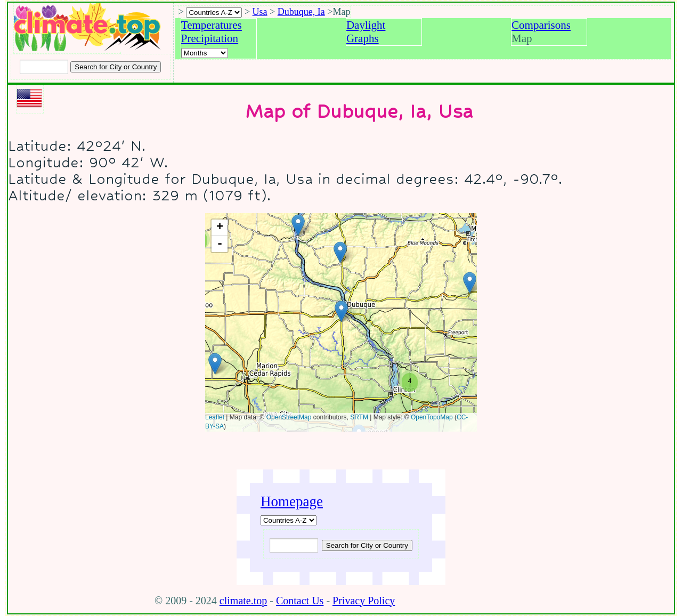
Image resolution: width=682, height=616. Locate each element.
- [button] (220, 244)
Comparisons (541, 25)
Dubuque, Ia (301, 12)
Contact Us (300, 601)
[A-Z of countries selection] (214, 13)
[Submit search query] (367, 545)
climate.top (243, 601)
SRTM (359, 417)
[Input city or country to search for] (44, 67)
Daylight (366, 25)
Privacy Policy (364, 601)
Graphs (363, 38)
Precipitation (210, 38)
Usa (260, 12)
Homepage (292, 501)
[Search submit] (116, 67)
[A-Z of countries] (289, 520)
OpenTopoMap (432, 417)
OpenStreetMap (289, 417)
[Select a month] (205, 53)
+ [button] (220, 228)
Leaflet (215, 417)
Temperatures (212, 25)
